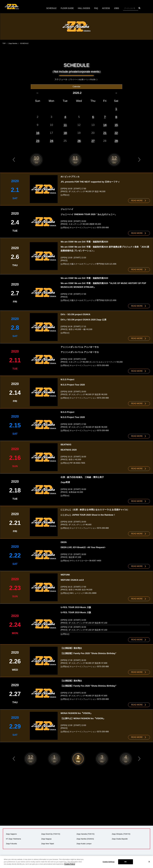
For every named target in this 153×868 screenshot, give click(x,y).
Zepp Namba (13, 43)
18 (65, 133)
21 (105, 133)
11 (65, 125)
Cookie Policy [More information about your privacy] (70, 864)
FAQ (96, 8)
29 (116, 141)
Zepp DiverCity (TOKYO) (51, 833)
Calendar (77, 86)
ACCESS (106, 8)
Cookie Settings (109, 862)
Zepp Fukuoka (11, 842)
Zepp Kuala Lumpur (84, 842)
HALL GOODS (84, 8)
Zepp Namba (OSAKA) (85, 837)
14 (105, 125)
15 (116, 125)
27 (93, 141)
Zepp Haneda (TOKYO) (85, 833)
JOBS (117, 8)
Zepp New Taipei (48, 842)
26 (79, 141)
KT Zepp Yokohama (13, 837)
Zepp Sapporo (11, 833)
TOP (4, 43)
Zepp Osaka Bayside (120, 837)
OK (125, 862)
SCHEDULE (51, 8)
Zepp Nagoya (46, 837)
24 (51, 141)
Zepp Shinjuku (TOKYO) (121, 833)
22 (116, 133)
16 (38, 133)
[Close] (149, 862)
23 (38, 141)
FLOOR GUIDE (67, 8)
